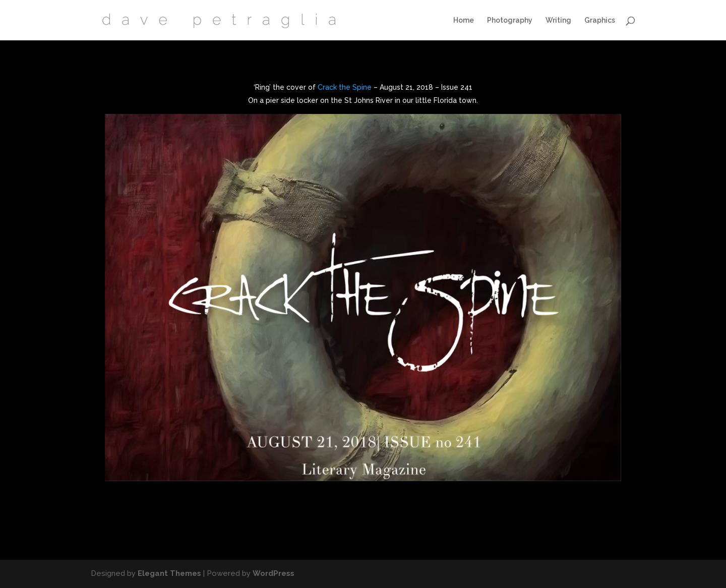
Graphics (600, 20)
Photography (510, 20)
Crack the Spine (345, 87)
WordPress (274, 573)
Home (464, 20)
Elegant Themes (169, 573)
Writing (558, 20)
